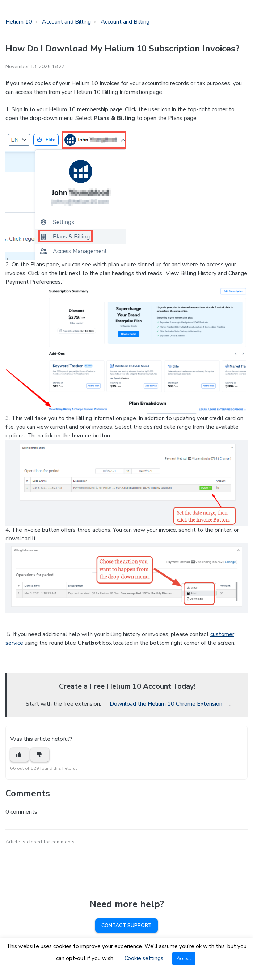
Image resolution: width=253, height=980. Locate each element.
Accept (184, 959)
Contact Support (127, 925)
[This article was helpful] (20, 755)
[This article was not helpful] (40, 755)
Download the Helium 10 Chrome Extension (166, 704)
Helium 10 (19, 22)
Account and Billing (66, 22)
